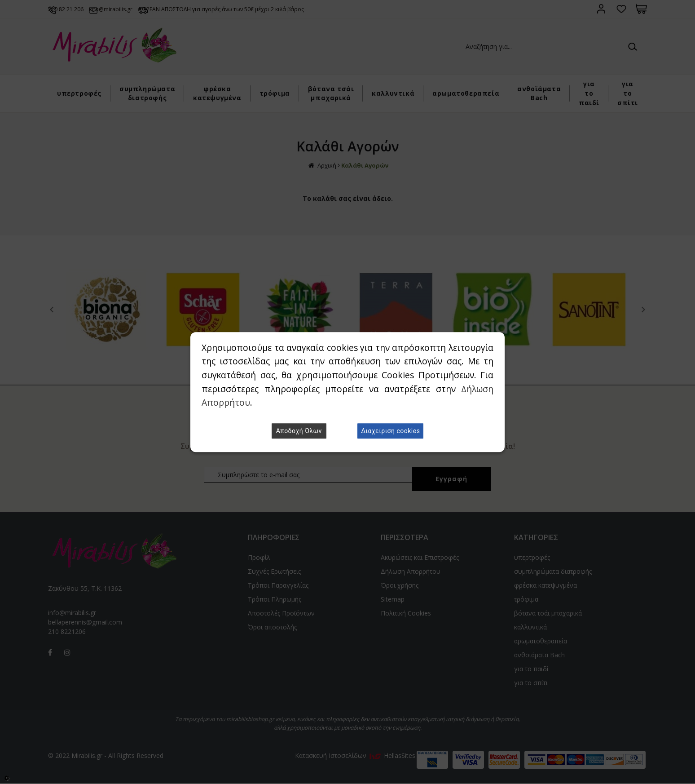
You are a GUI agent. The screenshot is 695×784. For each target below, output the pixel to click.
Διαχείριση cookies (390, 431)
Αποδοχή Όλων (299, 431)
